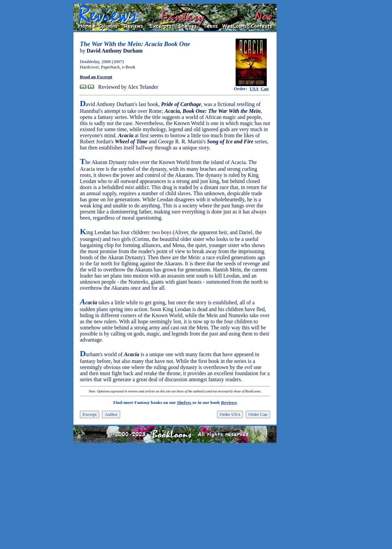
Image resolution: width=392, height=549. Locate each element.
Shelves (184, 402)
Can (265, 89)
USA (254, 89)
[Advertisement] (298, 105)
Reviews (229, 402)
